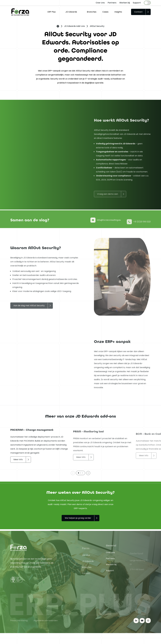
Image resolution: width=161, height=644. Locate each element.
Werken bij (125, 3)
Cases (105, 12)
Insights (118, 12)
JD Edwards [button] (71, 12)
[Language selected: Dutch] (147, 3)
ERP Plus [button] (52, 12)
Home (58, 26)
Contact (138, 12)
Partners (112, 3)
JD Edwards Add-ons (74, 26)
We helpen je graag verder (78, 518)
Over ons (100, 3)
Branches (92, 12)
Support (137, 3)
